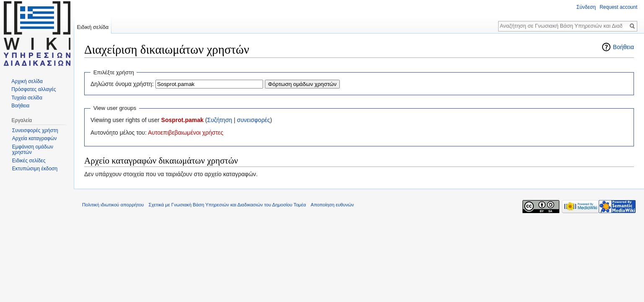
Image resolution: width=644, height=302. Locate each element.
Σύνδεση (586, 7)
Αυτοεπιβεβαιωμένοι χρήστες (186, 133)
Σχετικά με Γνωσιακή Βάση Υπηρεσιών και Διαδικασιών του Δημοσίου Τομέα (228, 205)
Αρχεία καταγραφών (35, 138)
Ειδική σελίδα (93, 27)
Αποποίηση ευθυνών (332, 205)
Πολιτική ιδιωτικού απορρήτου (113, 205)
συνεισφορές (254, 120)
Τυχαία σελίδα (27, 98)
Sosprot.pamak (182, 120)
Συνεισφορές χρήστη (35, 130)
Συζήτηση (220, 120)
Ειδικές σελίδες (29, 161)
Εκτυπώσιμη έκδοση (35, 169)
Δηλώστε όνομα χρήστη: (122, 84)
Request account (618, 7)
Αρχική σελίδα (27, 81)
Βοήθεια (623, 47)
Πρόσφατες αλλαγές (34, 89)
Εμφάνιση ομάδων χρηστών (33, 150)
